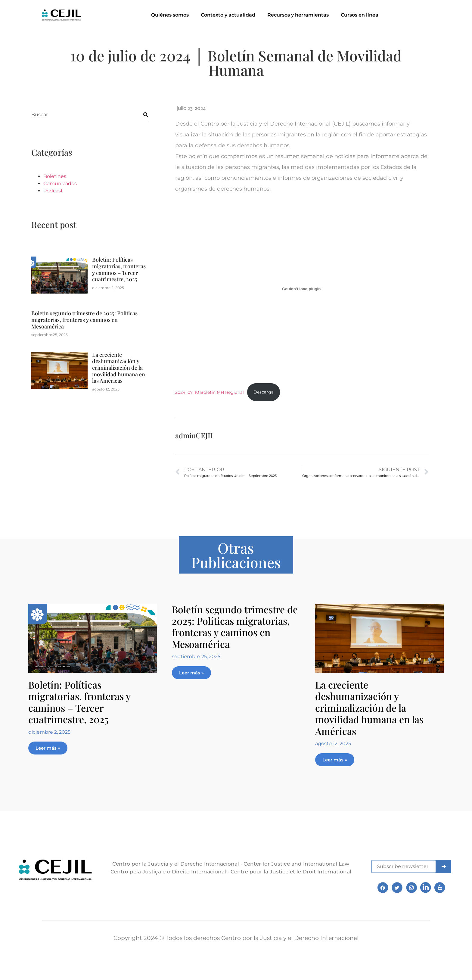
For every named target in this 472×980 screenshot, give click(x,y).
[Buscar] (141, 115)
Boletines (55, 176)
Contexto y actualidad (228, 15)
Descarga (264, 392)
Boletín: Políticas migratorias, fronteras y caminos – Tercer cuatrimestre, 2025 (119, 269)
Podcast (53, 191)
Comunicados (60, 184)
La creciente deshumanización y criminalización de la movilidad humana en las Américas (119, 368)
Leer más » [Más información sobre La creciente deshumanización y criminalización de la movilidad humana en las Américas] (335, 760)
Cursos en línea (360, 15)
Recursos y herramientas (298, 15)
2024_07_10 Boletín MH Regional (210, 392)
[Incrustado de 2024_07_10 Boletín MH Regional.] (302, 289)
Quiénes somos (170, 15)
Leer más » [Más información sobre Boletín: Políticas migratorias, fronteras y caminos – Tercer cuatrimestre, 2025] (48, 748)
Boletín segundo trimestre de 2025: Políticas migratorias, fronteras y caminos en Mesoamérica (84, 320)
